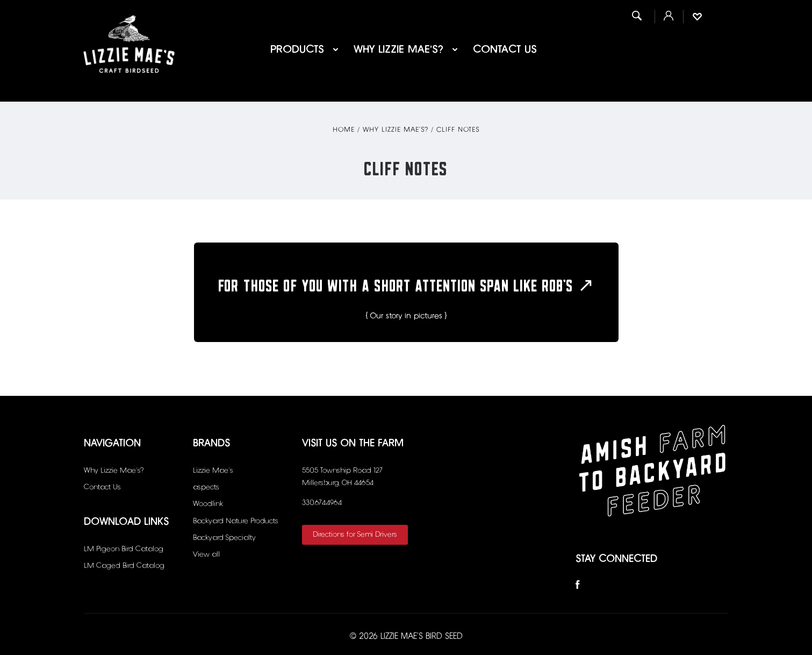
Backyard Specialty (224, 538)
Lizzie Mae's (213, 471)
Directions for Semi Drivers (355, 535)
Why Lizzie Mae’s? (406, 49)
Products (304, 49)
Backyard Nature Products (236, 521)
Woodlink (208, 504)
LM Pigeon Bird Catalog (124, 549)
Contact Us (505, 49)
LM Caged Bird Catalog (124, 566)
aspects (206, 487)
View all (206, 554)
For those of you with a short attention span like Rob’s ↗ (406, 282)
